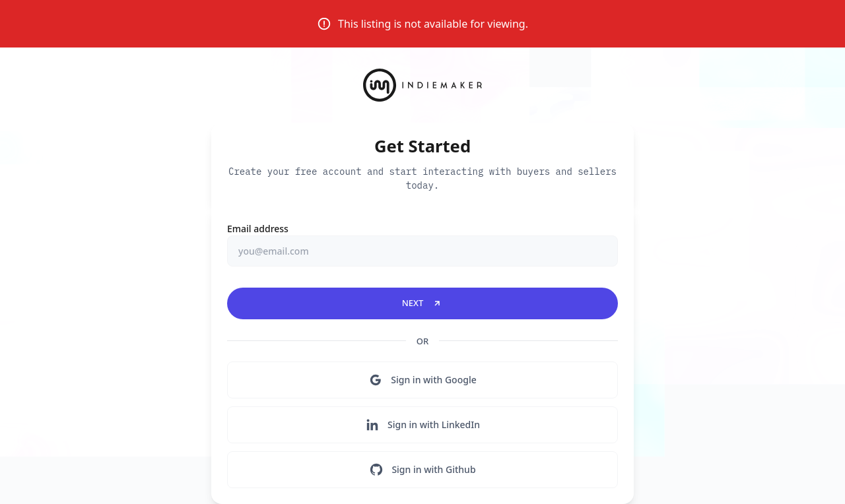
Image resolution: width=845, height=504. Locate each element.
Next (423, 303)
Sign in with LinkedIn (422, 425)
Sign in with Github (422, 470)
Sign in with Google (422, 380)
